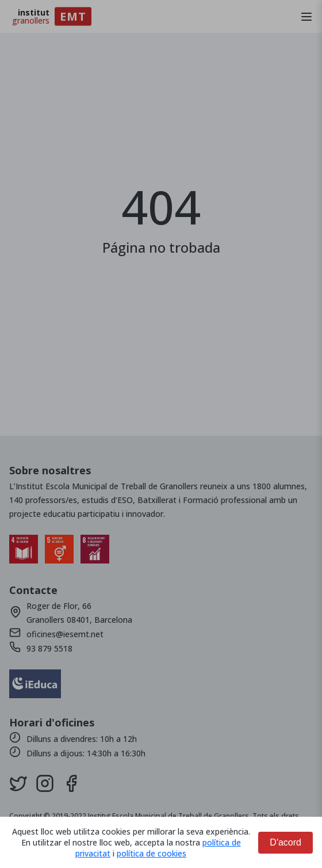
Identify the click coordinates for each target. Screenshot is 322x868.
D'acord (285, 842)
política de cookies (152, 853)
